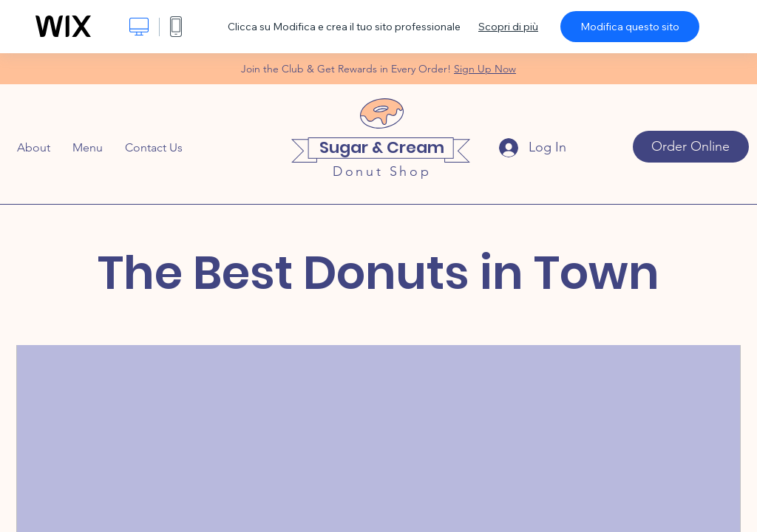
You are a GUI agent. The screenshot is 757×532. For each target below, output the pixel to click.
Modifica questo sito (630, 27)
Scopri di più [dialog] (508, 27)
